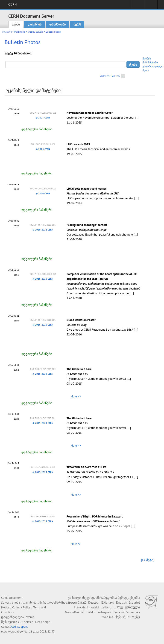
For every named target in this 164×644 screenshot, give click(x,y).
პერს (77, 24)
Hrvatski (93, 607)
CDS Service (26, 622)
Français (80, 607)
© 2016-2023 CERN (43, 325)
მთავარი (7, 32)
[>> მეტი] (148, 560)
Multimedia (20, 32)
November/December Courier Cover (90, 113)
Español (134, 602)
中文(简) (121, 617)
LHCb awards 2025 (78, 144)
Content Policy (21, 607)
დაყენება (35, 24)
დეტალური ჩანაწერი (37, 129)
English (121, 602)
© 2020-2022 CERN (43, 230)
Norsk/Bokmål (75, 612)
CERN (13, 4)
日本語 (118, 607)
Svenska (107, 617)
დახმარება (57, 24)
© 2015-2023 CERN (43, 374)
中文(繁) (134, 617)
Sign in (137, 6)
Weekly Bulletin (36, 32)
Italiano (106, 607)
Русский (118, 612)
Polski (91, 612)
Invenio (29, 617)
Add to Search (110, 76)
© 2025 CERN (43, 118)
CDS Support (19, 627)
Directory (151, 6)
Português (104, 612)
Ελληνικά (108, 602)
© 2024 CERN (43, 193)
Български (69, 602)
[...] (137, 118)
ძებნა (16, 24)
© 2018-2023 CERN (43, 279)
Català (82, 602)
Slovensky (133, 612)
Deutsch (94, 602)
